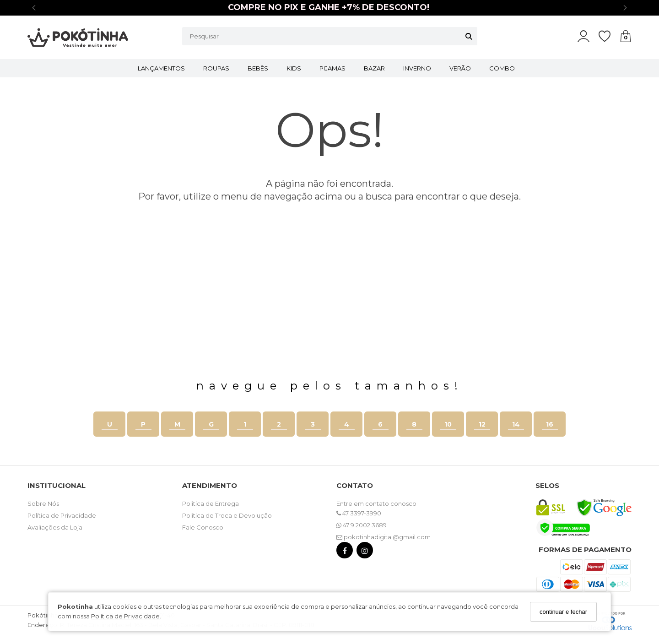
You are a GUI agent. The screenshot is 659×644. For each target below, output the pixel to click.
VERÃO (460, 68)
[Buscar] (469, 36)
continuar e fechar (563, 612)
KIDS (294, 68)
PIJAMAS (332, 68)
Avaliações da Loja (55, 527)
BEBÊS (258, 68)
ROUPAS (216, 68)
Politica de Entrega (211, 503)
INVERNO (417, 68)
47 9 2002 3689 (362, 525)
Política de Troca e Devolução (227, 515)
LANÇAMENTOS (161, 68)
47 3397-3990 (359, 513)
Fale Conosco (203, 527)
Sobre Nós (43, 503)
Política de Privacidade (125, 616)
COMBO (502, 68)
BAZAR (374, 68)
